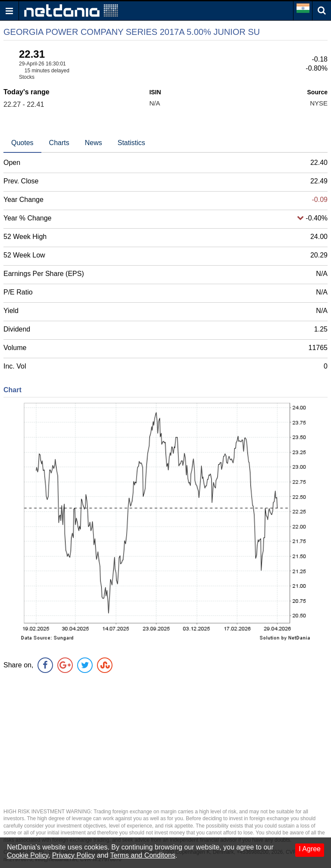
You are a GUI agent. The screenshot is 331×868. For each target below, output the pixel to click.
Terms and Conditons (143, 855)
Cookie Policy (28, 855)
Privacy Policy (74, 855)
